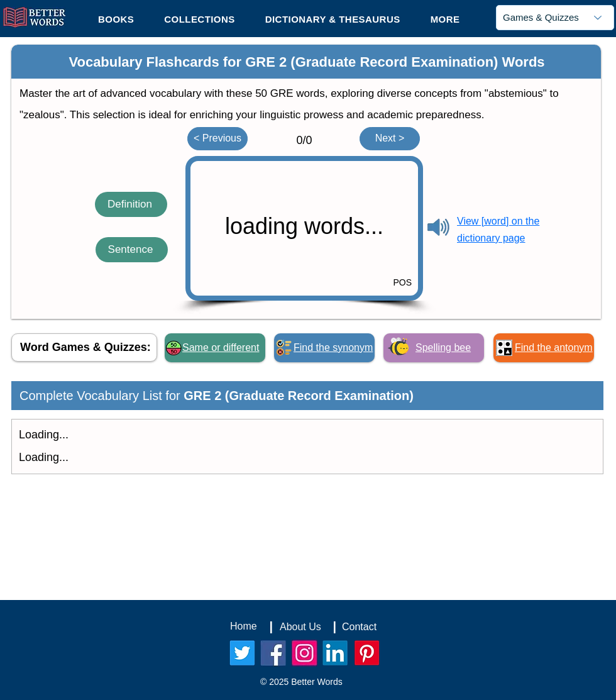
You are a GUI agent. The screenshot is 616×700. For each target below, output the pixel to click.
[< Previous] (217, 139)
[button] (445, 19)
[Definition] (131, 204)
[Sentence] (132, 250)
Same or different (221, 347)
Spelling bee (443, 347)
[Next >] (390, 139)
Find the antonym (554, 347)
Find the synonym (333, 347)
